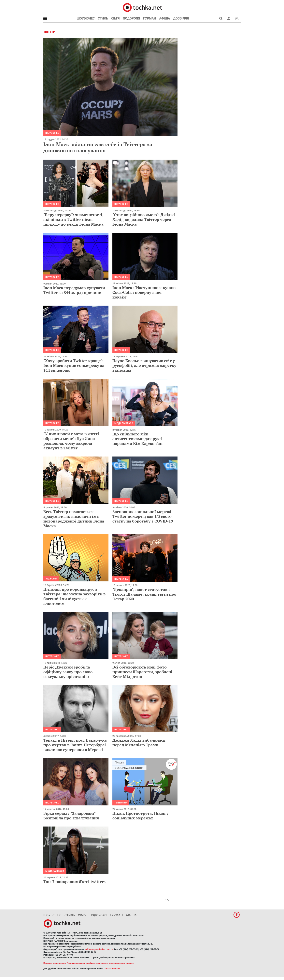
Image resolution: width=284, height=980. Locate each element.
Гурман (150, 18)
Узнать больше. (112, 969)
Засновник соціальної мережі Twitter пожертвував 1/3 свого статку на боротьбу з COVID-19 (143, 516)
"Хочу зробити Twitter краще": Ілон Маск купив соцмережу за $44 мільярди (74, 365)
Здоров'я (51, 579)
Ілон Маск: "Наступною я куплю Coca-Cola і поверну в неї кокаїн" (144, 292)
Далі (168, 900)
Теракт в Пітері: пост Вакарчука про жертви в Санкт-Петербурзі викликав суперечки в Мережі (75, 745)
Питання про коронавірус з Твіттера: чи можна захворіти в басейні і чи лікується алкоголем (74, 596)
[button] (229, 19)
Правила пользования (55, 963)
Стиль (103, 18)
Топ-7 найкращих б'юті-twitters (74, 882)
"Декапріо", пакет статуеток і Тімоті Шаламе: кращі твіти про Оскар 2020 (144, 594)
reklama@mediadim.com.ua (99, 949)
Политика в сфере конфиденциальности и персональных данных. (101, 963)
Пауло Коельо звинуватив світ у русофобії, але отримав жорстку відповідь (144, 365)
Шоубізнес (86, 18)
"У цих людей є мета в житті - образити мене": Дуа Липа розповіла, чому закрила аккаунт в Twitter (72, 441)
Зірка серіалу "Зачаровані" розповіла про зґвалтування (71, 816)
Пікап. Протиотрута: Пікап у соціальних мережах (141, 816)
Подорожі (131, 18)
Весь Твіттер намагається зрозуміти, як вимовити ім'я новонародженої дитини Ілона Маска (74, 519)
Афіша (165, 18)
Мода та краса (124, 423)
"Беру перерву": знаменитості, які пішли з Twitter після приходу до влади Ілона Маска (73, 219)
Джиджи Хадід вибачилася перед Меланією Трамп (139, 742)
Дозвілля (181, 18)
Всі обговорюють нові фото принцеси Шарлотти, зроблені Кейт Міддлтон (142, 672)
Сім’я (115, 18)
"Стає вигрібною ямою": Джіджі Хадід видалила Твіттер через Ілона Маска (144, 219)
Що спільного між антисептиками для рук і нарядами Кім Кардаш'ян (137, 439)
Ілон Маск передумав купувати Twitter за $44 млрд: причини (74, 290)
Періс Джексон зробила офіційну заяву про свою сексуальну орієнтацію (68, 672)
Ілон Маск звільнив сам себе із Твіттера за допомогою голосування (98, 147)
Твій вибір (121, 803)
